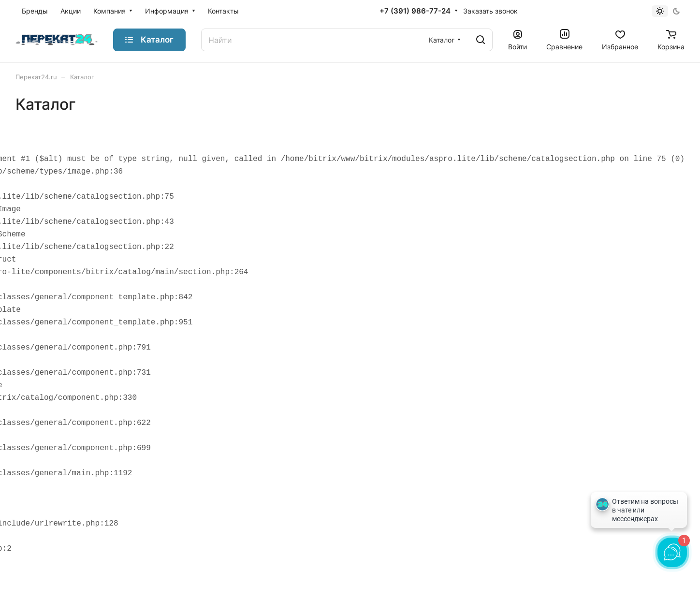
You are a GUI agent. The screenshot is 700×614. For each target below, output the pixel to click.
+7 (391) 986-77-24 (415, 11)
